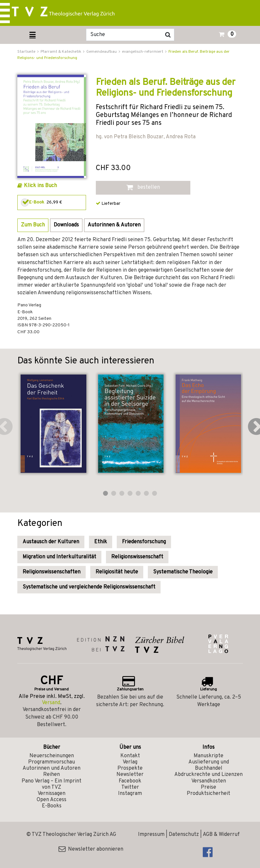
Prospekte (130, 768)
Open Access (52, 800)
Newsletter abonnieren (91, 849)
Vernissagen (52, 794)
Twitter (130, 787)
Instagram (130, 794)
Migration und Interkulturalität (59, 557)
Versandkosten (209, 781)
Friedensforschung (144, 542)
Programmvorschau (52, 762)
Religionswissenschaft (137, 557)
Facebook (130, 781)
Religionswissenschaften (52, 572)
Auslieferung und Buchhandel (209, 765)
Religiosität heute (117, 572)
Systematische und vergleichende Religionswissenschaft (89, 587)
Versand (51, 703)
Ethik (101, 542)
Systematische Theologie (183, 572)
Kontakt (130, 756)
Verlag (130, 762)
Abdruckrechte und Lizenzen (208, 775)
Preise (208, 787)
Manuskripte (208, 756)
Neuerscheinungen (52, 756)
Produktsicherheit (208, 794)
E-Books (52, 806)
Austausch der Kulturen (51, 542)
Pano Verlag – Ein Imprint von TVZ (52, 784)
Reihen (52, 775)
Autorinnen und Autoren (52, 768)
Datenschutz (184, 835)
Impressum (151, 835)
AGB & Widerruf (221, 835)
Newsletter (130, 775)
